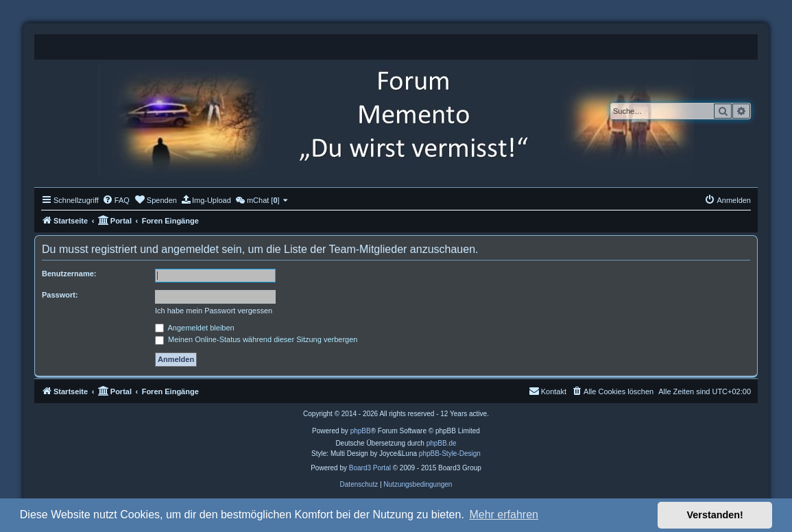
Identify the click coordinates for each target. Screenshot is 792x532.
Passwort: (60, 295)
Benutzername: (69, 274)
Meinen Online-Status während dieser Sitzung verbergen (256, 339)
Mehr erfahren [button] (504, 515)
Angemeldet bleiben (195, 328)
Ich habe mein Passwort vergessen (214, 311)
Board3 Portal (370, 468)
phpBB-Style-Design (450, 454)
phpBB (361, 431)
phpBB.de (442, 443)
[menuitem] (116, 200)
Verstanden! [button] (715, 515)
